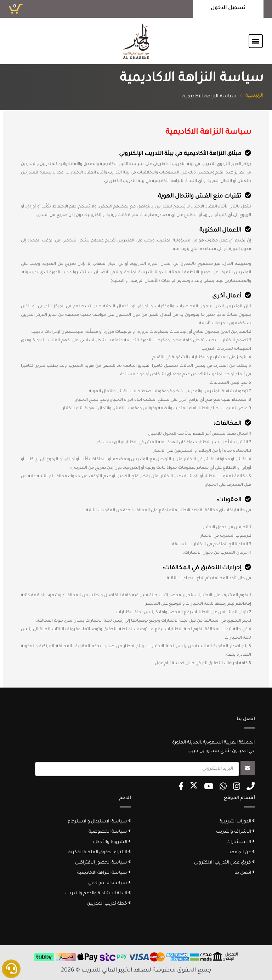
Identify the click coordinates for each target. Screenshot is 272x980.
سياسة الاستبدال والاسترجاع (99, 822)
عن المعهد (242, 853)
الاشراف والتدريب (235, 832)
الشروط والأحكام (112, 842)
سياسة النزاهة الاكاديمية (104, 873)
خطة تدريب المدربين (109, 904)
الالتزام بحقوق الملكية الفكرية (100, 853)
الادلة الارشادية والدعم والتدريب (98, 894)
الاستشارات (240, 842)
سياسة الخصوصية (110, 832)
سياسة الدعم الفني (109, 883)
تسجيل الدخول (228, 8)
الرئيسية (254, 96)
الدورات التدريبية (237, 822)
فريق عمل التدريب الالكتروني (224, 863)
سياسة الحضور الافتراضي (103, 863)
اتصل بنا (245, 873)
